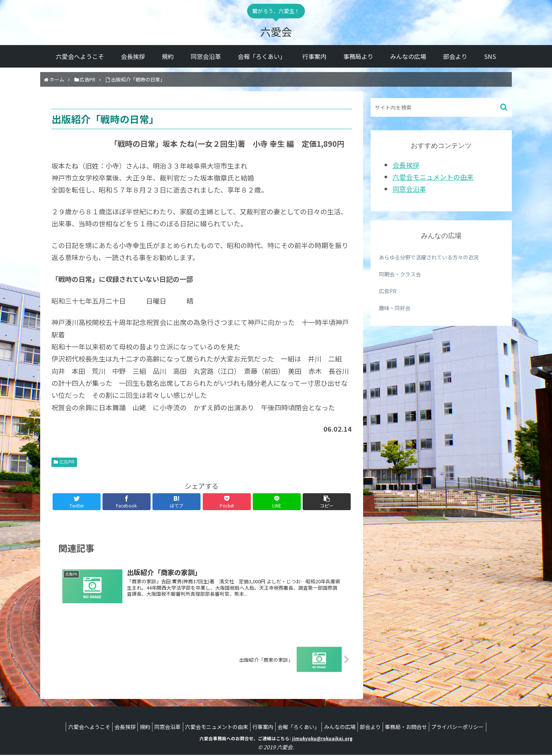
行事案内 (263, 728)
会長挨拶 (406, 165)
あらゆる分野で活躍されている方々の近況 (429, 257)
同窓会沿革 (409, 189)
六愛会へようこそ (71, 728)
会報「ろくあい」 (302, 728)
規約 (134, 728)
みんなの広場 (347, 728)
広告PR (67, 462)
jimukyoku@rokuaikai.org (322, 739)
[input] (441, 107)
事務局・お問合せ (421, 728)
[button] (504, 107)
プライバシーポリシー (476, 728)
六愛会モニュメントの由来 (433, 177)
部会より (381, 728)
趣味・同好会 (395, 308)
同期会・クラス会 (400, 274)
